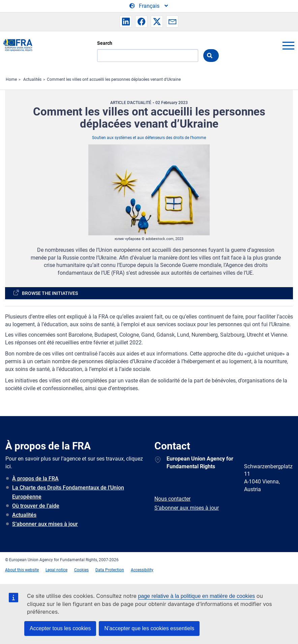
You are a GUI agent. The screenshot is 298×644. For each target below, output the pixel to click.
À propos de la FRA (35, 479)
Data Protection (110, 570)
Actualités (32, 79)
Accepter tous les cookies (60, 628)
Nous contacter (172, 499)
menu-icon (288, 45)
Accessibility (142, 570)
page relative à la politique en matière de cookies (196, 596)
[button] (126, 22)
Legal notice (56, 570)
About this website (22, 570)
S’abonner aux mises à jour (45, 524)
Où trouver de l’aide (36, 506)
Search (105, 43)
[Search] (148, 56)
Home (11, 79)
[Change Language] (149, 6)
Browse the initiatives (50, 293)
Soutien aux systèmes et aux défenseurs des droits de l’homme (149, 138)
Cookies (81, 570)
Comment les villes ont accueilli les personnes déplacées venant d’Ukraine (114, 79)
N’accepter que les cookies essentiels (149, 628)
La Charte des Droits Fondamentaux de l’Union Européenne (68, 492)
